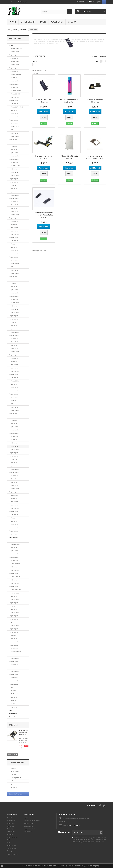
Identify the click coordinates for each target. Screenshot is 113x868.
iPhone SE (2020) (16, 166)
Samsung (13, 541)
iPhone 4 (13, 518)
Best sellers (11, 823)
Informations (16, 763)
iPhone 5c (13, 440)
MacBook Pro (14, 694)
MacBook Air (14, 700)
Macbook (13, 691)
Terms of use (14, 771)
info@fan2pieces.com (73, 826)
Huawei (13, 606)
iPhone (13, 22)
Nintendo (13, 668)
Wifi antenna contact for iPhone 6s (24, 733)
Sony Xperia (14, 655)
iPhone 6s (13, 361)
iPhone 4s (13, 498)
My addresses (28, 826)
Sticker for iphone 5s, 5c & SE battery (69, 101)
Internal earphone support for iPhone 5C (95, 157)
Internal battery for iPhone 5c (44, 101)
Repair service (11, 845)
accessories (14, 495)
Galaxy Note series (16, 590)
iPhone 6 (13, 401)
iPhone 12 (13, 78)
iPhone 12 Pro (15, 61)
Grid (101, 62)
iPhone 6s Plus (15, 342)
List (105, 62)
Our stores (14, 787)
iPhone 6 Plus (15, 381)
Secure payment (15, 778)
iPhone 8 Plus (15, 264)
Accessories (14, 58)
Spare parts (14, 114)
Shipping (13, 768)
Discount (73, 22)
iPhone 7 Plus (15, 303)
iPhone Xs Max (15, 205)
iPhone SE (14, 420)
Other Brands (28, 22)
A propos (13, 775)
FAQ (12, 784)
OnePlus (13, 635)
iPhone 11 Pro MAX (16, 107)
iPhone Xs (13, 224)
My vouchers (28, 832)
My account (29, 814)
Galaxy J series (15, 577)
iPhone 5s (13, 459)
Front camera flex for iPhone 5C (44, 157)
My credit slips (29, 823)
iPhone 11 (13, 146)
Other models (14, 593)
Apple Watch (14, 678)
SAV (12, 781)
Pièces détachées (16, 74)
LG (11, 622)
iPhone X (13, 244)
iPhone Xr (13, 185)
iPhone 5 (13, 479)
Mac (12, 687)
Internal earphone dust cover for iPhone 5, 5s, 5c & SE (44, 215)
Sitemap (9, 851)
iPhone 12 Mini (15, 94)
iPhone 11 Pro (15, 127)
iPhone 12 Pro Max (16, 48)
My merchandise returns (32, 821)
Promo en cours (12, 848)
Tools (43, 22)
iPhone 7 (13, 322)
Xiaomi (12, 704)
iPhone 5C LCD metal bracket (69, 157)
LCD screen (14, 110)
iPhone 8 (13, 283)
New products (11, 821)
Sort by (35, 61)
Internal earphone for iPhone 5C (95, 101)
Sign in (98, 2)
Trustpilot (35, 73)
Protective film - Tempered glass (14, 53)
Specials (13, 725)
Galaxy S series (15, 544)
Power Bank (57, 22)
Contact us (81, 2)
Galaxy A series (15, 564)
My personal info (29, 829)
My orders (27, 818)
